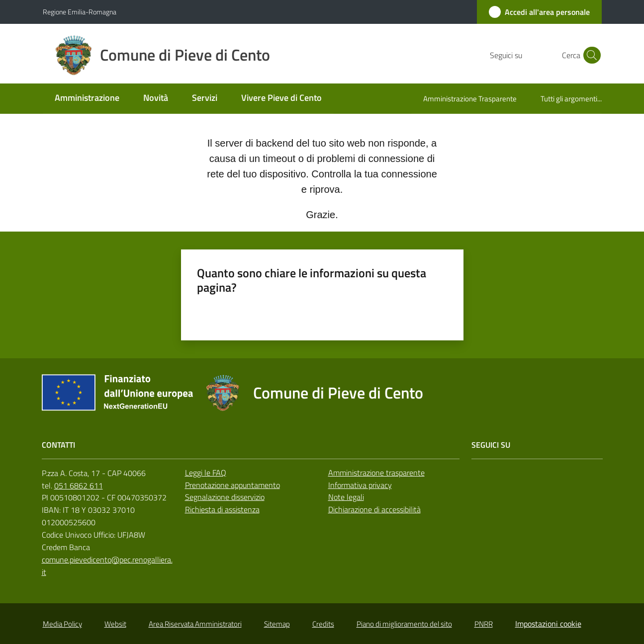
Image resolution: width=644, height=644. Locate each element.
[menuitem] (87, 99)
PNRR (484, 624)
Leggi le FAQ (206, 473)
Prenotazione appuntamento (232, 485)
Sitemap (277, 624)
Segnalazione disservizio (225, 497)
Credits (323, 624)
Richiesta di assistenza (222, 509)
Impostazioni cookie (548, 624)
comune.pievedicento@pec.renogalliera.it (107, 566)
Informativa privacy (360, 485)
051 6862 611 (79, 485)
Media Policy (62, 624)
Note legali (346, 497)
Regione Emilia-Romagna (80, 12)
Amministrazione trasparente (376, 473)
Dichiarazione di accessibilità (374, 509)
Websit (115, 624)
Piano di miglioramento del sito (404, 624)
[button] (590, 55)
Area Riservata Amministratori (195, 624)
